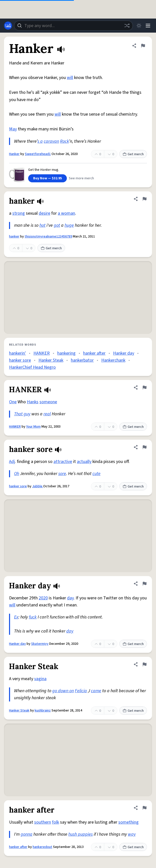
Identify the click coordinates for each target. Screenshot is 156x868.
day (70, 598)
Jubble (38, 486)
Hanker (14, 154)
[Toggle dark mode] (139, 26)
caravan (51, 141)
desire (44, 213)
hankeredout (42, 847)
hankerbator (82, 360)
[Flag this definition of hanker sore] (144, 447)
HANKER (42, 353)
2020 (43, 598)
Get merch (133, 154)
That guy (22, 414)
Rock (64, 141)
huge (69, 225)
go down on (63, 691)
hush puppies (81, 834)
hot (42, 225)
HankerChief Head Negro (32, 367)
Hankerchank (113, 360)
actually (84, 462)
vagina (40, 679)
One (13, 402)
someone (48, 402)
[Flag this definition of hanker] (144, 199)
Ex (16, 617)
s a (40, 141)
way (132, 834)
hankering (66, 353)
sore (62, 474)
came (96, 691)
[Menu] (148, 26)
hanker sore (20, 360)
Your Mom (33, 427)
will (70, 78)
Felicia (81, 691)
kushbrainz (43, 711)
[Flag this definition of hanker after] (144, 808)
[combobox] (73, 26)
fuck (33, 617)
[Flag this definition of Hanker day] (144, 584)
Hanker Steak (51, 360)
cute (96, 474)
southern (43, 822)
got (57, 225)
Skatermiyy (40, 644)
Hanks (33, 402)
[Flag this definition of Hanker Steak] (144, 664)
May (13, 129)
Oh (17, 474)
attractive (63, 462)
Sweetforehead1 (38, 154)
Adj (12, 462)
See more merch (81, 178)
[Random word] (127, 26)
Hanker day (124, 353)
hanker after (94, 353)
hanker (14, 236)
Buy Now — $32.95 (47, 178)
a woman (66, 213)
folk (56, 822)
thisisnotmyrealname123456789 (48, 236)
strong (19, 213)
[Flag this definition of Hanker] (143, 46)
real (47, 414)
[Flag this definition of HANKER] (144, 387)
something (128, 822)
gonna (27, 834)
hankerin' (17, 353)
